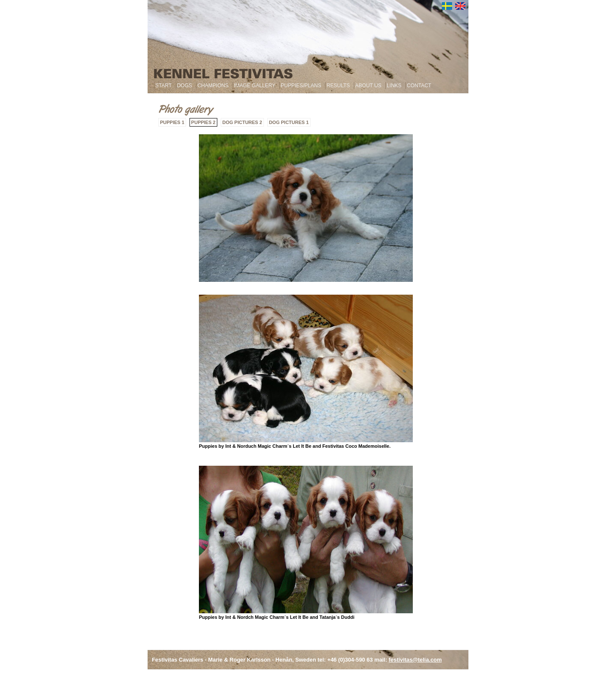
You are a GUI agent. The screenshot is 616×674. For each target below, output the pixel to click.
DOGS (185, 86)
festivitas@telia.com (415, 660)
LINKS (394, 86)
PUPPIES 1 (172, 122)
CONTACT (419, 86)
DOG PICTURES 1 (289, 122)
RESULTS (338, 86)
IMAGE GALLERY (255, 86)
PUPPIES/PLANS (301, 86)
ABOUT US (368, 86)
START (163, 86)
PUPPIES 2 (203, 122)
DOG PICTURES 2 (242, 122)
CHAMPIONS (213, 86)
